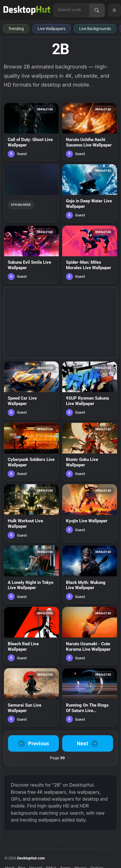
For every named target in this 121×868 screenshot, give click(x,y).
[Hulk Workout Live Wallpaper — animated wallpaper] (31, 513)
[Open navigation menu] (114, 10)
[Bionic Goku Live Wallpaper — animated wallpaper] (90, 452)
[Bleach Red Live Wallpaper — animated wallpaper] (31, 636)
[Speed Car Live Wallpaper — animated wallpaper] (31, 390)
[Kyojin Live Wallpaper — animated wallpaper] (90, 513)
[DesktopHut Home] (27, 10)
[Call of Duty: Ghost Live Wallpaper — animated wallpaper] (31, 132)
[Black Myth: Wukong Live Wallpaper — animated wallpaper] (90, 574)
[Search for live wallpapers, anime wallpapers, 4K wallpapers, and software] (71, 10)
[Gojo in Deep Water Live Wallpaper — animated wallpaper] (90, 193)
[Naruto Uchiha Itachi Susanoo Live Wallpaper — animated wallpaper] (90, 132)
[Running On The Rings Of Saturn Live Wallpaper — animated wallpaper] (90, 697)
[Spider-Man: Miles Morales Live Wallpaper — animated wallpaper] (90, 255)
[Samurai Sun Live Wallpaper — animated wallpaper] (31, 697)
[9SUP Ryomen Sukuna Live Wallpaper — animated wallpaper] (90, 390)
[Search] (97, 10)
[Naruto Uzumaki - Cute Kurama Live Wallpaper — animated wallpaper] (90, 636)
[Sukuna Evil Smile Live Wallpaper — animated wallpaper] (31, 255)
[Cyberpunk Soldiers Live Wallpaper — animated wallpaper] (31, 452)
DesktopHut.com (31, 858)
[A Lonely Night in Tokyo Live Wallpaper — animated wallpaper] (31, 574)
